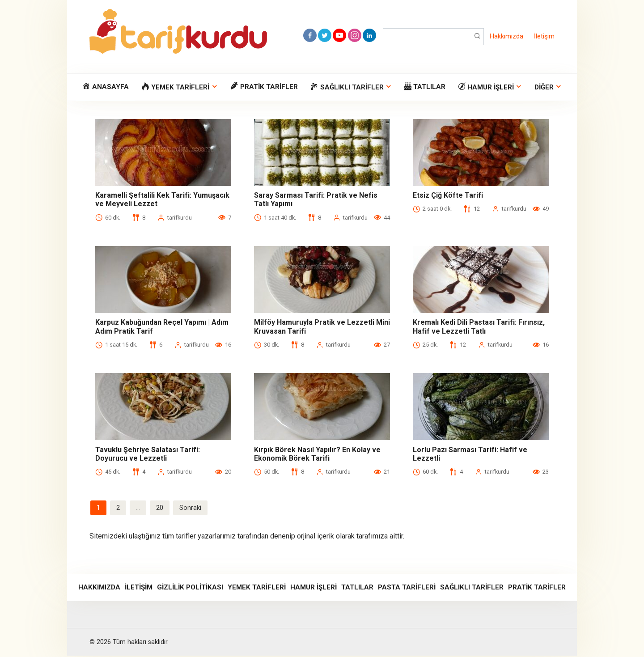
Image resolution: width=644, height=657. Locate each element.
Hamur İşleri (314, 589)
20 (161, 508)
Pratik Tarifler (537, 589)
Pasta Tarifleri (407, 589)
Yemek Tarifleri (257, 589)
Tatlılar (357, 589)
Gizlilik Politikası (190, 589)
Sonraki (193, 508)
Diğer (544, 87)
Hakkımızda (506, 36)
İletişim (544, 36)
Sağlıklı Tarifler (472, 589)
